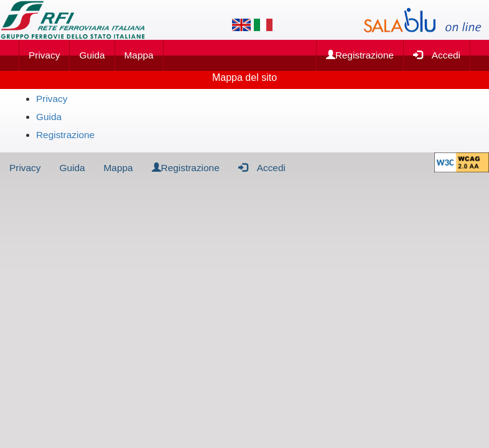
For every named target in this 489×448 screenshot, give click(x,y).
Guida (92, 55)
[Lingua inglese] (241, 25)
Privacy (44, 55)
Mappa (139, 55)
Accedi (437, 54)
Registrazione (360, 55)
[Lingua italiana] (263, 25)
